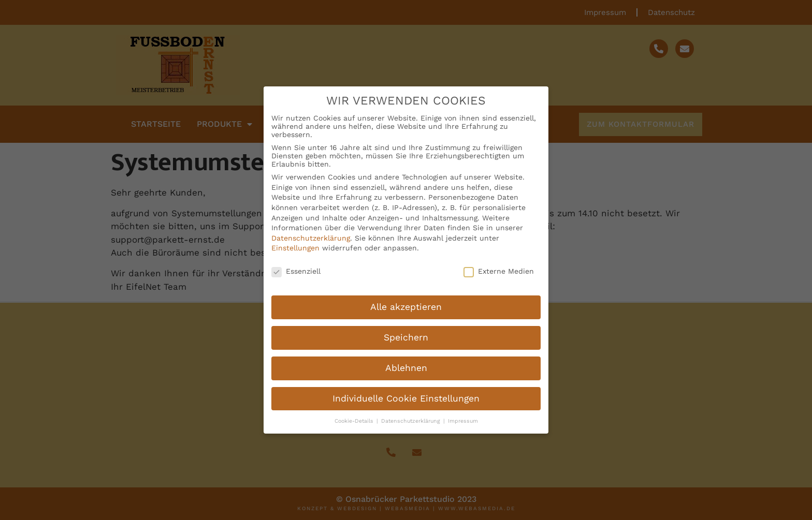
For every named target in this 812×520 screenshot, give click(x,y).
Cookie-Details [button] (355, 415)
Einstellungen (295, 242)
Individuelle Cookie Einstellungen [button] (406, 393)
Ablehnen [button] (406, 362)
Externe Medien (499, 265)
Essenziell (296, 265)
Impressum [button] (463, 415)
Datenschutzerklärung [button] (412, 415)
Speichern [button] (406, 332)
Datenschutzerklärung (311, 232)
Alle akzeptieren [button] (406, 301)
